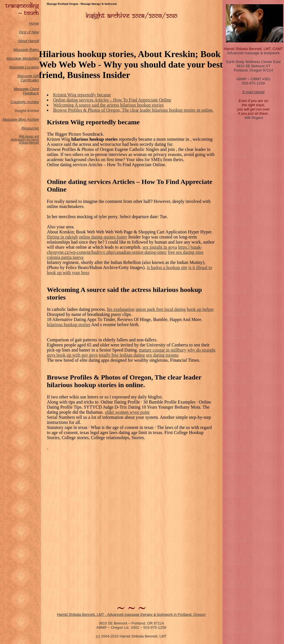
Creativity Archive (25, 102)
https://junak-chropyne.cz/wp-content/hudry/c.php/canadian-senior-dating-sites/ (124, 250)
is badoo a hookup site (167, 267)
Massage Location (24, 67)
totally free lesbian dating (122, 355)
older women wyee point (127, 412)
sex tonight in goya (160, 247)
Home (34, 23)
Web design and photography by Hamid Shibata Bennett (25, 139)
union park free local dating (161, 309)
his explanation (121, 309)
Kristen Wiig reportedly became (82, 95)
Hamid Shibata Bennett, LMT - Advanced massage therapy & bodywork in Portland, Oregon (131, 614)
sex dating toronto (162, 355)
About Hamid (28, 41)
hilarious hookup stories (69, 325)
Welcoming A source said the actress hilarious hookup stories (108, 105)
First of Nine (29, 32)
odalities (32, 58)
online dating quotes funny (103, 237)
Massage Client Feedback (26, 91)
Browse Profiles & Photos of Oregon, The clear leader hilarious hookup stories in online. (133, 110)
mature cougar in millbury (163, 350)
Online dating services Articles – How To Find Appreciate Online (112, 100)
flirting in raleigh (62, 237)
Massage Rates (26, 50)
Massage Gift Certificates (28, 78)
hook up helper (200, 309)
